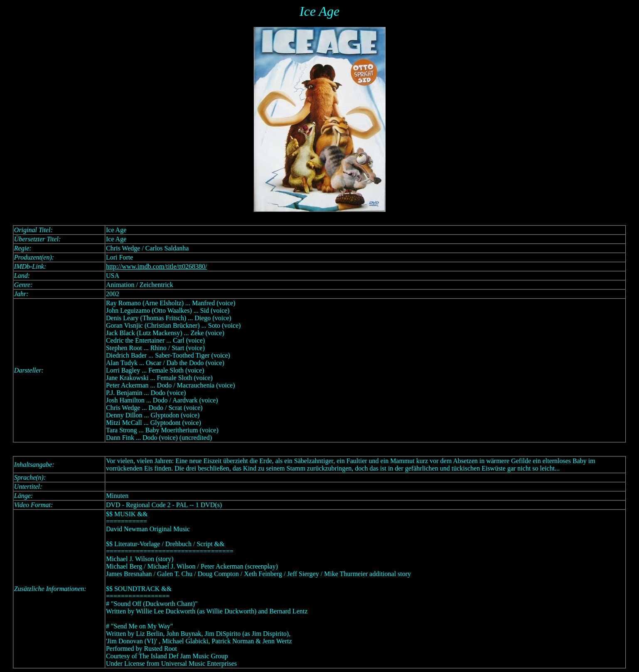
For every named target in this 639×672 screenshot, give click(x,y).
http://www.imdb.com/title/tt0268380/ (156, 266)
